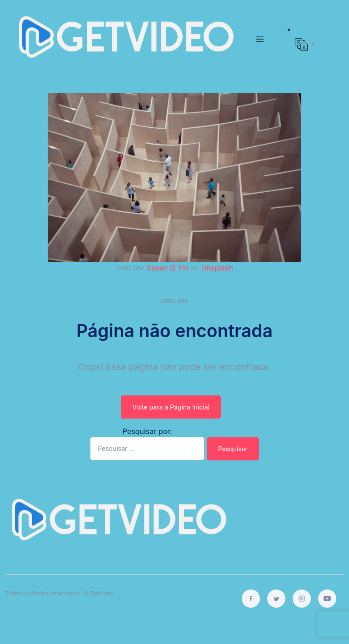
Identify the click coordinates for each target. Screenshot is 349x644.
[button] (305, 45)
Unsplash (217, 268)
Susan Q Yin (168, 268)
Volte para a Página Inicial (171, 407)
